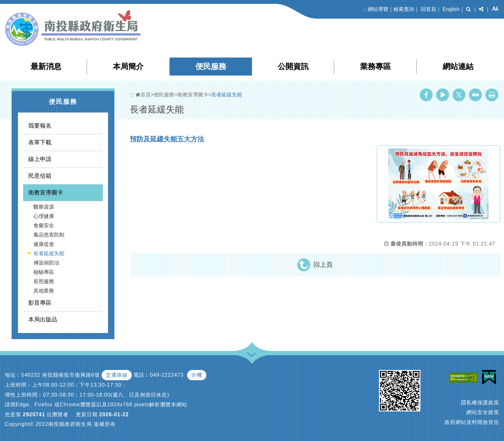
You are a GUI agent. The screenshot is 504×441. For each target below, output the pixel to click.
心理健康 (44, 216)
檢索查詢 (404, 9)
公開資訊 (293, 66)
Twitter (459, 95)
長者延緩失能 (49, 253)
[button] (468, 9)
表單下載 (40, 142)
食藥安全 (44, 225)
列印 (492, 95)
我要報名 (40, 126)
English (451, 9)
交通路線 (117, 375)
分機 (197, 375)
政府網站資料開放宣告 (472, 422)
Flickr (475, 95)
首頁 (143, 95)
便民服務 (211, 66)
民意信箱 (40, 176)
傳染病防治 (46, 263)
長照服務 (44, 281)
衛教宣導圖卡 (46, 193)
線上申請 (40, 159)
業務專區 (375, 66)
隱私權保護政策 (480, 403)
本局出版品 (43, 319)
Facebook (426, 95)
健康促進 (44, 244)
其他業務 (44, 291)
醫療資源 (44, 207)
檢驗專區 (44, 272)
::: (365, 9)
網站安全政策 (483, 412)
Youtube (443, 95)
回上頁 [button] (323, 265)
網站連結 (458, 66)
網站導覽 (378, 9)
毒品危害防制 (49, 235)
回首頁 (428, 9)
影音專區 (40, 303)
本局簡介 (128, 66)
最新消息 (46, 66)
